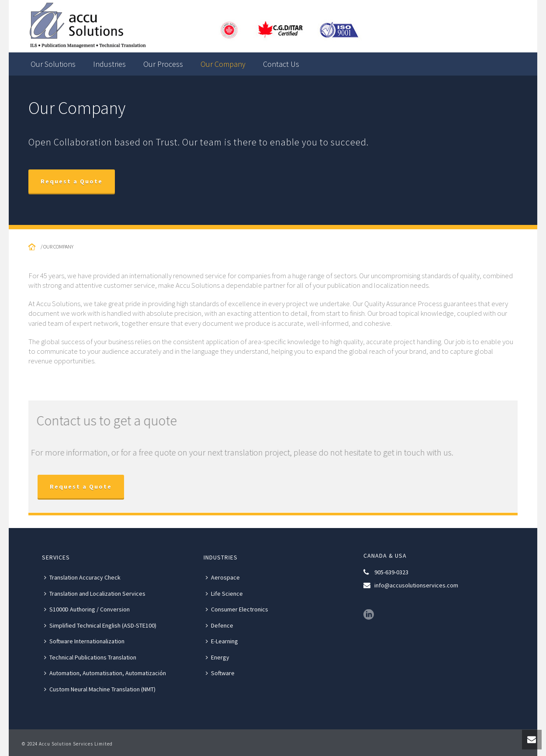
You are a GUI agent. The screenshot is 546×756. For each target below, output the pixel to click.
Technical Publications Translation (90, 657)
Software (220, 673)
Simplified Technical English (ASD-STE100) (100, 625)
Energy (218, 657)
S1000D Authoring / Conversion (87, 609)
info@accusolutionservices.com (416, 585)
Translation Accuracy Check (82, 577)
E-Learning (222, 641)
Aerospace (223, 577)
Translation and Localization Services (95, 594)
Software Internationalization (84, 641)
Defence (219, 625)
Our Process (163, 64)
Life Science (224, 594)
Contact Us (281, 64)
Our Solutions (53, 64)
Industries (109, 64)
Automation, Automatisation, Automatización (105, 673)
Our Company (223, 64)
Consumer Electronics (237, 609)
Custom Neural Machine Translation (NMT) (100, 689)
